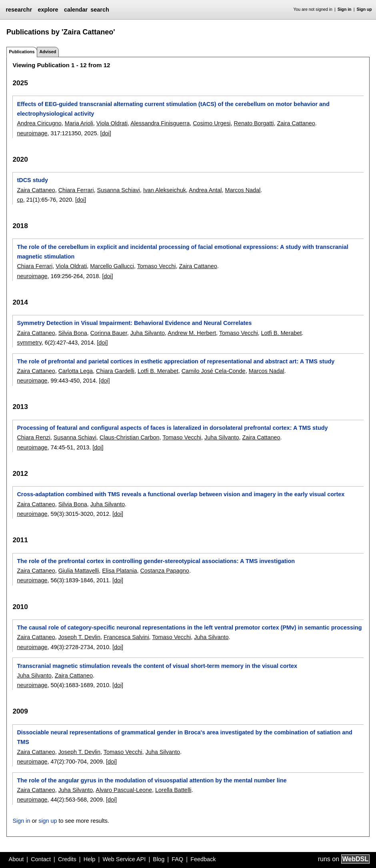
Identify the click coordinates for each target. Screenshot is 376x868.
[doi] (106, 133)
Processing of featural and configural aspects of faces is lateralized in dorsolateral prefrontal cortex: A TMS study (172, 428)
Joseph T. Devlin (79, 637)
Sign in (345, 9)
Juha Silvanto (148, 333)
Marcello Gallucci (112, 266)
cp (20, 200)
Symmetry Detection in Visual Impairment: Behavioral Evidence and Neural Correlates (134, 323)
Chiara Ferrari (76, 190)
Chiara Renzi (33, 437)
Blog (159, 859)
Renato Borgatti (254, 123)
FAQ (177, 859)
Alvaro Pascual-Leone (124, 790)
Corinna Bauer (109, 333)
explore (48, 10)
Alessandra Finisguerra (160, 123)
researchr (19, 10)
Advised (48, 52)
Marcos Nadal (243, 190)
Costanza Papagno (164, 571)
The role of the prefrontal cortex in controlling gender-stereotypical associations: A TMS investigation (156, 561)
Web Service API (124, 859)
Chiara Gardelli (115, 371)
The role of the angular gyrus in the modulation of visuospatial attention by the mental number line (152, 780)
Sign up (364, 9)
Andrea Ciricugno (39, 123)
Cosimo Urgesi (212, 123)
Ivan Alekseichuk (165, 190)
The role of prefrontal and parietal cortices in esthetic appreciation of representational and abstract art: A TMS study (176, 361)
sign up (48, 821)
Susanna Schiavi (118, 190)
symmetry (29, 343)
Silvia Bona (73, 333)
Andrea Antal (205, 190)
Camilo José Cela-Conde (214, 371)
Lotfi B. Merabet (282, 333)
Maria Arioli (79, 123)
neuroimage (32, 133)
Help (90, 859)
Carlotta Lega (76, 371)
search (100, 10)
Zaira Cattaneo (296, 123)
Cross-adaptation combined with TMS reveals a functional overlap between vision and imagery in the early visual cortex (181, 494)
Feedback (203, 859)
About (16, 859)
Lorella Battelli (173, 790)
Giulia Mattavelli (79, 571)
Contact (41, 859)
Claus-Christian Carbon (130, 437)
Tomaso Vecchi (157, 266)
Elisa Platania (119, 571)
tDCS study (32, 180)
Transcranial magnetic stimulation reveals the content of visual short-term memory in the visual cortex (157, 666)
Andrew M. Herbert (192, 333)
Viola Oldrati (112, 123)
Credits (67, 859)
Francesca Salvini (126, 637)
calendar (76, 10)
